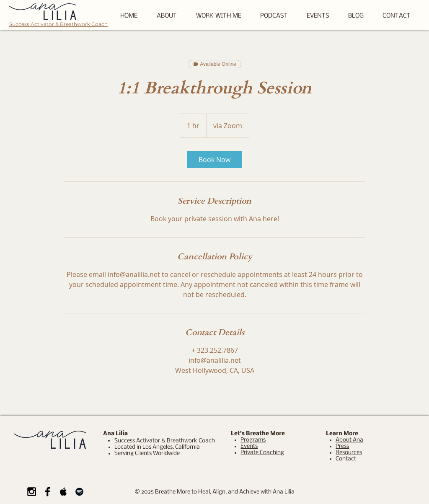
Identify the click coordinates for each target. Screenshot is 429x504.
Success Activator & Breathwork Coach (58, 24)
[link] (214, 160)
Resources (349, 453)
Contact (346, 459)
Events (249, 446)
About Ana (349, 440)
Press (342, 446)
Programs (253, 440)
